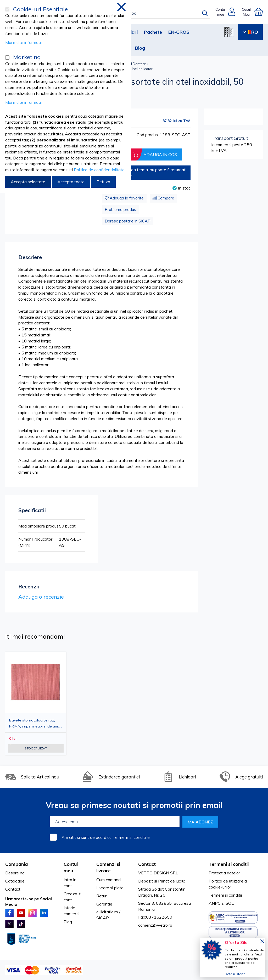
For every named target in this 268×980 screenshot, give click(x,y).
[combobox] (139, 13)
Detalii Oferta (235, 974)
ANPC (215, 903)
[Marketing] (7, 58)
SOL (230, 903)
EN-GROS (179, 32)
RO (250, 32)
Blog (140, 48)
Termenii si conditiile (131, 837)
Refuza (103, 182)
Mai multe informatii (23, 42)
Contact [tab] (147, 864)
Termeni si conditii (225, 895)
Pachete (153, 32)
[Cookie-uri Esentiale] (7, 9)
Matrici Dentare (134, 64)
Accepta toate (71, 182)
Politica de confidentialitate (99, 170)
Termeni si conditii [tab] (229, 864)
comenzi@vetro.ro (155, 925)
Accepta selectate (28, 182)
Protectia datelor (224, 873)
